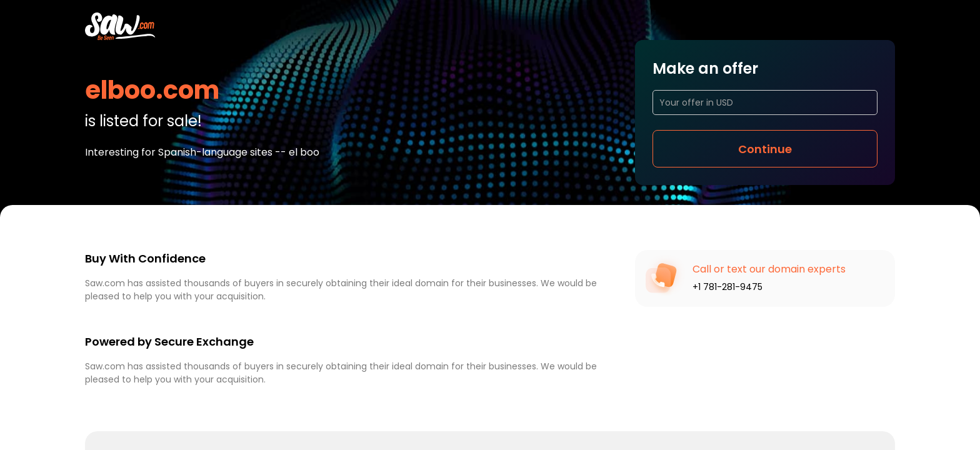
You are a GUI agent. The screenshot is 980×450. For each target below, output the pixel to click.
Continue (765, 149)
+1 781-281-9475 (727, 287)
